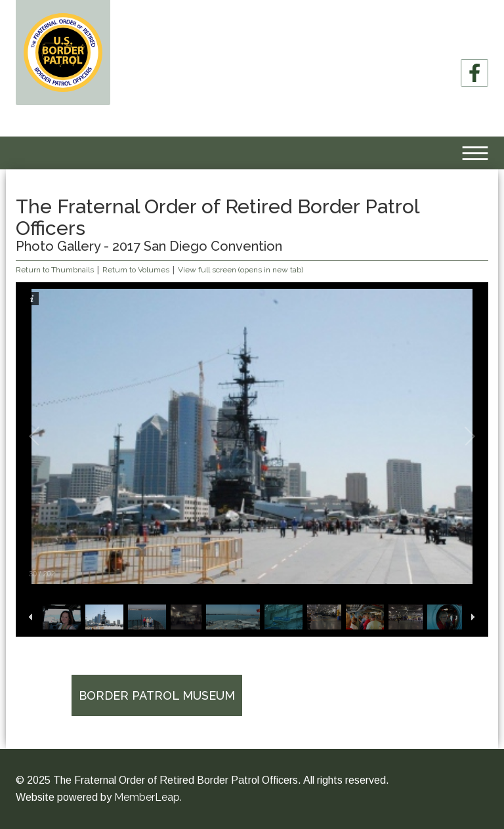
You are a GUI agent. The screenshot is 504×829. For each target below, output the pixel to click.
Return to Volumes (136, 270)
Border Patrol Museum (157, 695)
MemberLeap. (148, 797)
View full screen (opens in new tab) (241, 270)
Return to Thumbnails (55, 270)
